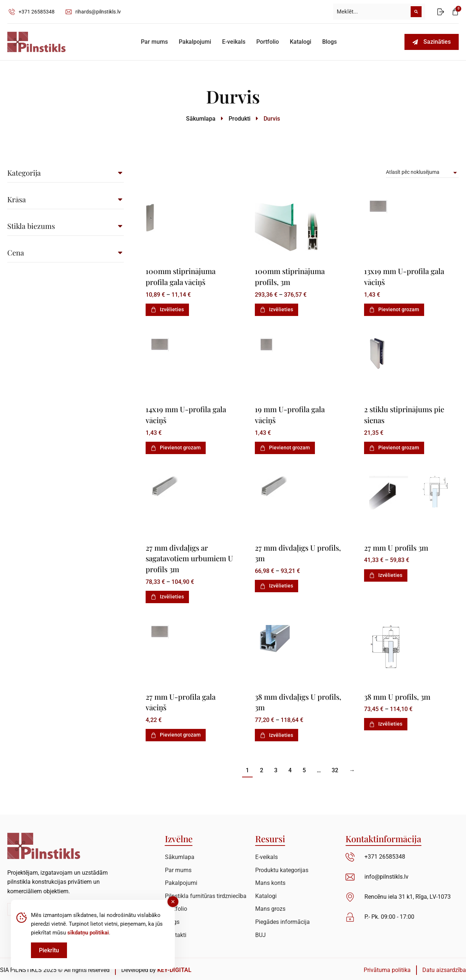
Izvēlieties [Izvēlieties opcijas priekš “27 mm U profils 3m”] (386, 574)
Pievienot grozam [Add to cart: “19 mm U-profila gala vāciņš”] (285, 447)
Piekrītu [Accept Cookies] (49, 950)
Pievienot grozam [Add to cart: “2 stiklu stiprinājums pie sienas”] (394, 447)
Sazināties (432, 42)
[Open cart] (455, 12)
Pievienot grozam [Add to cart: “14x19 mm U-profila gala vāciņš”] (176, 447)
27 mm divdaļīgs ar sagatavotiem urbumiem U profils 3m (191, 557)
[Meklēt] (416, 12)
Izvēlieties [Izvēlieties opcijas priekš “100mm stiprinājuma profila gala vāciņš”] (167, 309)
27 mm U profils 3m (397, 546)
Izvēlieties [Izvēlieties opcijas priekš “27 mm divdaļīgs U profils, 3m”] (277, 585)
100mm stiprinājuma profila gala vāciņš (182, 276)
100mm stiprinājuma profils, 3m (291, 276)
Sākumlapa (201, 119)
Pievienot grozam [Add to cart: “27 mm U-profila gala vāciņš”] (176, 733)
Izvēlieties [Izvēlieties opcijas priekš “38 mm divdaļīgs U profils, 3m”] (277, 733)
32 (335, 768)
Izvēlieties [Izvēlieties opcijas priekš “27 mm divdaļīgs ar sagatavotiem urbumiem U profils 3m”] (167, 595)
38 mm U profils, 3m (398, 695)
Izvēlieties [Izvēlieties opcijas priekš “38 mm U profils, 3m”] (386, 722)
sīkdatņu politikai (88, 933)
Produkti (240, 119)
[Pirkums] (422, 172)
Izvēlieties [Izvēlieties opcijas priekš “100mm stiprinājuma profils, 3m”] (277, 309)
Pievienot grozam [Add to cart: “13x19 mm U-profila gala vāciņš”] (394, 309)
